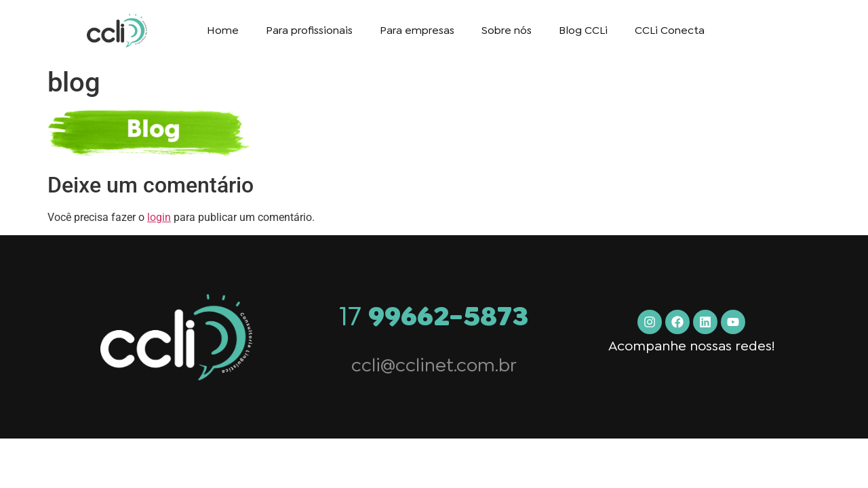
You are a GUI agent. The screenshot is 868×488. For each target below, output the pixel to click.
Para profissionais (309, 30)
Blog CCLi (583, 30)
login (159, 217)
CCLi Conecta (670, 30)
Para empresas (417, 30)
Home (223, 30)
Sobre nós (507, 30)
